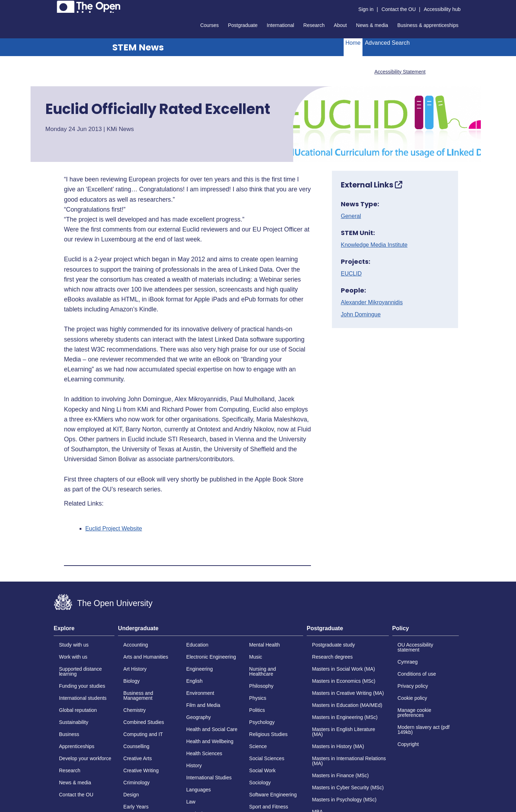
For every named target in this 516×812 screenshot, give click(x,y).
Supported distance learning (80, 671)
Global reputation (78, 710)
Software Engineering (273, 795)
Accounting (136, 645)
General (351, 216)
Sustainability (74, 722)
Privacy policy (413, 686)
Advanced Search (387, 43)
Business (69, 734)
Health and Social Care (212, 729)
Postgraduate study (334, 645)
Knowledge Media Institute (374, 245)
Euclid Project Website (114, 529)
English (194, 681)
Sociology (260, 783)
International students (83, 698)
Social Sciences (267, 758)
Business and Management (138, 696)
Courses (209, 25)
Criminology (136, 783)
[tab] (84, 631)
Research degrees (332, 657)
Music (256, 657)
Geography (198, 717)
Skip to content (54, 6)
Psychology (262, 722)
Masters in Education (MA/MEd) (347, 705)
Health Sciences (204, 753)
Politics (257, 710)
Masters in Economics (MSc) (344, 681)
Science (258, 746)
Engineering (200, 669)
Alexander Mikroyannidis (372, 303)
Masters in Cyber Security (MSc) (348, 788)
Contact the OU (399, 9)
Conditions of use (417, 674)
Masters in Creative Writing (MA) (348, 693)
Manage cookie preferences (415, 713)
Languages (198, 790)
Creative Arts (138, 758)
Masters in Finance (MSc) (340, 775)
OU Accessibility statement (415, 647)
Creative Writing (141, 770)
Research (314, 25)
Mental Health (264, 645)
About (340, 25)
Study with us (74, 645)
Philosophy (261, 686)
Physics (258, 698)
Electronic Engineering (211, 657)
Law (191, 802)
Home (353, 43)
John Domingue (361, 315)
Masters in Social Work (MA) (343, 669)
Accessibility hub (442, 9)
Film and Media (203, 705)
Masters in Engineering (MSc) (345, 717)
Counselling (136, 746)
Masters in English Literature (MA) (343, 732)
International (281, 25)
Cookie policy (412, 698)
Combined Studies (144, 722)
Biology (131, 681)
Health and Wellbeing (210, 741)
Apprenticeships (77, 746)
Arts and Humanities (146, 657)
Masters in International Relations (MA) (349, 761)
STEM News (138, 47)
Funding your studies (82, 686)
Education (197, 645)
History (194, 765)
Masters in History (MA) (338, 746)
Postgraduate (243, 25)
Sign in (366, 9)
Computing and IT (143, 734)
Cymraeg (408, 662)
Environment (200, 693)
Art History (135, 669)
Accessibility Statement (400, 72)
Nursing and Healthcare (263, 671)
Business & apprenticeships (428, 25)
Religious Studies (268, 734)
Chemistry (135, 710)
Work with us (73, 657)
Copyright (408, 744)
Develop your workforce (85, 758)
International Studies (209, 778)
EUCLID (351, 274)
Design (131, 795)
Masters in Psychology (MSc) (344, 800)
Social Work (262, 770)
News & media (372, 25)
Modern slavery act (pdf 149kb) (424, 730)
